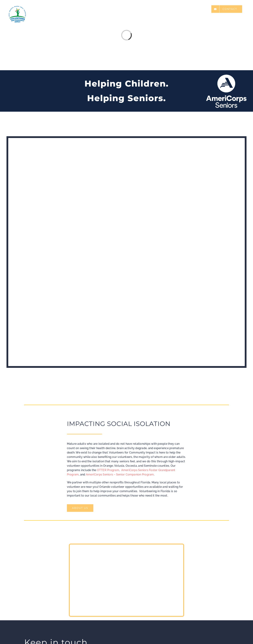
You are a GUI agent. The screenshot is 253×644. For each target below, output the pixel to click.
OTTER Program (108, 470)
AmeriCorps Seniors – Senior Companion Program (120, 474)
